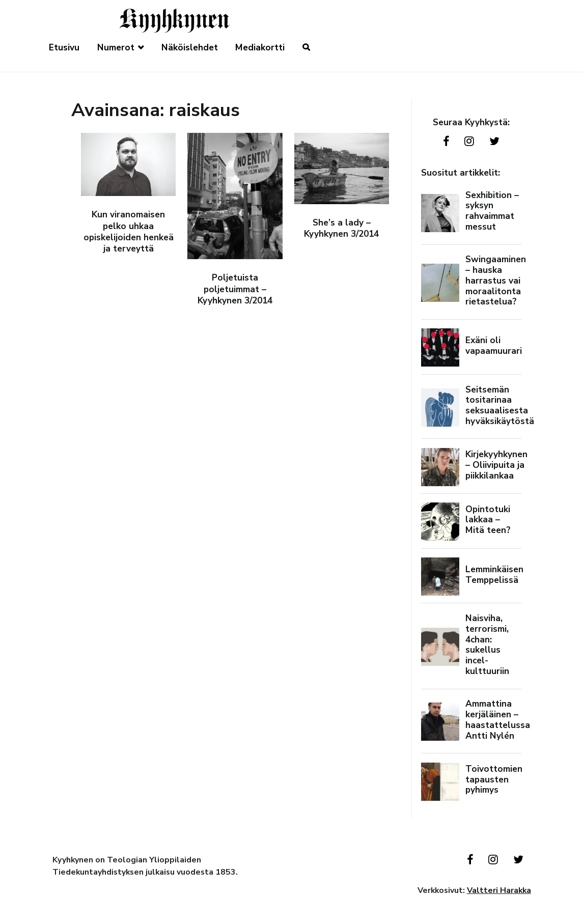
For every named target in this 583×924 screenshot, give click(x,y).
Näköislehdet (190, 48)
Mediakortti (260, 48)
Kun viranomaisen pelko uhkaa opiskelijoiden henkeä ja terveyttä (129, 232)
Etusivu (64, 48)
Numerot (116, 48)
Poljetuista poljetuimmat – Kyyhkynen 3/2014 (235, 289)
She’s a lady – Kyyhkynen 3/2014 (341, 228)
